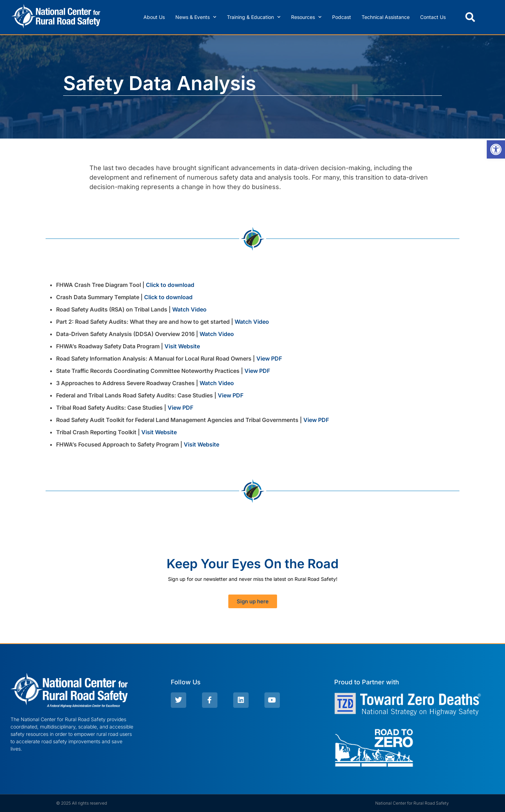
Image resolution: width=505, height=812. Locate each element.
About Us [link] (154, 17)
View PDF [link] (269, 358)
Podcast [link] (342, 17)
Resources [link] (306, 17)
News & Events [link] (196, 17)
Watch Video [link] (189, 309)
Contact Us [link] (433, 17)
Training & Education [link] (254, 17)
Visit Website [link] (182, 346)
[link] (496, 149)
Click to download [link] (170, 285)
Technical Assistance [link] (386, 17)
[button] (470, 17)
